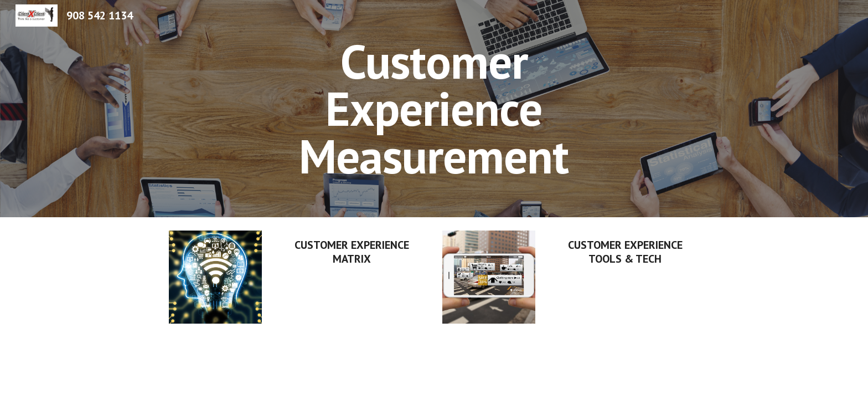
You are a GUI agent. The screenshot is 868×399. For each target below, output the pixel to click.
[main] (434, 109)
